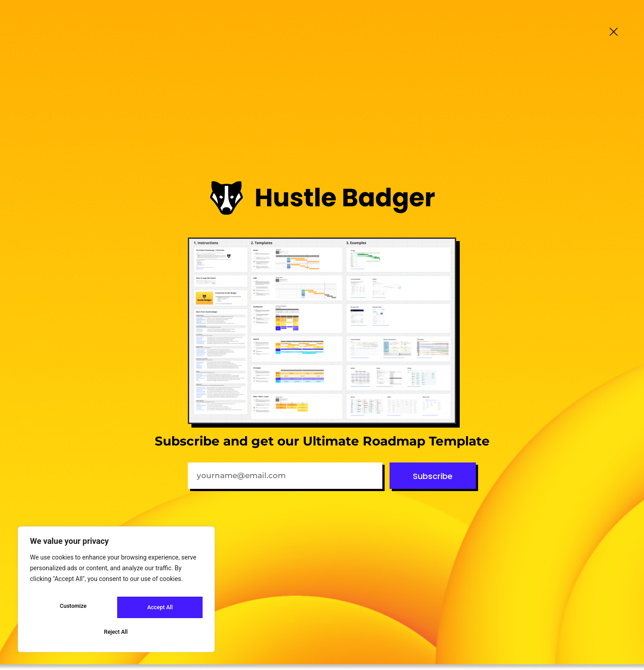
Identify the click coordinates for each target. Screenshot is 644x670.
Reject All (159, 611)
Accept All (116, 632)
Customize (72, 611)
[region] (116, 594)
